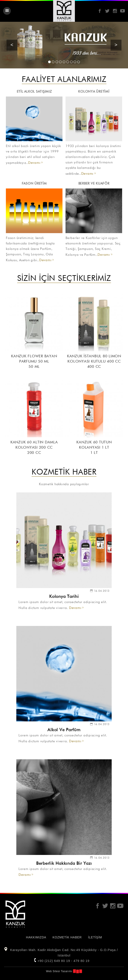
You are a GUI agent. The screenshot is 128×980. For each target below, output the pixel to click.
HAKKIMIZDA (36, 937)
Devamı (34, 163)
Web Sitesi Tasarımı (59, 971)
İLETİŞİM (95, 937)
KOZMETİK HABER (67, 937)
